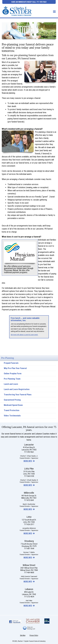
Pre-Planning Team (12, 379)
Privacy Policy (34, 635)
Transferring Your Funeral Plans (18, 395)
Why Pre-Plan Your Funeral (15, 368)
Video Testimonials (12, 416)
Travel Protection (12, 410)
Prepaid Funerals (11, 363)
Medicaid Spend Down (13, 405)
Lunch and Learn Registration (17, 389)
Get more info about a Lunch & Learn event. (24, 335)
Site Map (23, 635)
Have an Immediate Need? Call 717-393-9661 (29, 2)
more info (28, 461)
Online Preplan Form (13, 374)
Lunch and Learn (11, 384)
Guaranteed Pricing (12, 400)
